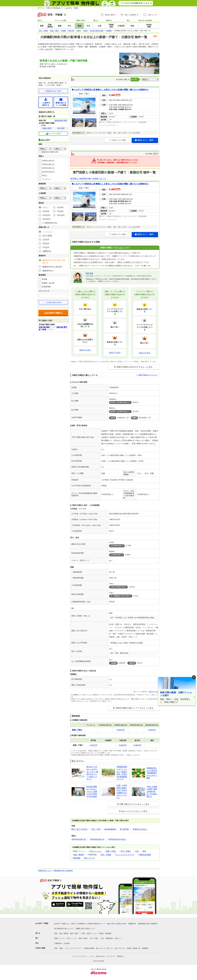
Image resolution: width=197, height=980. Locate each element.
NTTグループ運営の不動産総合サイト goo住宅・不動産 (58, 8)
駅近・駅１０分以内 (79, 829)
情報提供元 (132, 924)
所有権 (44, 279)
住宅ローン (118, 938)
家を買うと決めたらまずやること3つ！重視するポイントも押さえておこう (92, 773)
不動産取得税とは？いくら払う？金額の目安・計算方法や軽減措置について (122, 773)
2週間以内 (47, 251)
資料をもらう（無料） (145, 140)
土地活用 (67, 943)
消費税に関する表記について (85, 929)
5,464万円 (123, 745)
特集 (56, 948)
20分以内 (46, 219)
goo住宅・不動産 (42, 923)
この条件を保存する (46, 102)
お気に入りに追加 (118, 140)
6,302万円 (121, 730)
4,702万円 (93, 745)
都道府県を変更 (61, 121)
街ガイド (110, 948)
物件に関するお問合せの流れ (117, 924)
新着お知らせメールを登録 (61, 102)
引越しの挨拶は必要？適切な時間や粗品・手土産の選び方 (152, 791)
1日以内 (46, 240)
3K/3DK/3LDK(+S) (79, 839)
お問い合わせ (100, 956)
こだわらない (48, 232)
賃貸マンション (92, 933)
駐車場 (101, 933)
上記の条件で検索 (53, 313)
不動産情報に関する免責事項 (63, 871)
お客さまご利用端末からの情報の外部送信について (88, 924)
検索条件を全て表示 (54, 91)
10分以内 (46, 215)
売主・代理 (96, 829)
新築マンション (60, 938)
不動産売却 (58, 943)
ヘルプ (92, 956)
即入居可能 (124, 829)
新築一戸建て (111, 851)
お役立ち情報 (40, 948)
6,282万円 (137, 745)
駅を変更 (61, 128)
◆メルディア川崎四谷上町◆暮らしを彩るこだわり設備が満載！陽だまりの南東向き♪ (110, 90)
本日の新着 (47, 236)
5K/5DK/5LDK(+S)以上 (117, 839)
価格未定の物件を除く (51, 152)
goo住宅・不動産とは (62, 924)
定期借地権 (46, 287)
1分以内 (60, 207)
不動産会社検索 (145, 855)
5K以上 (45, 175)
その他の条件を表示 (52, 302)
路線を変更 (47, 128)
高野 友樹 (89, 273)
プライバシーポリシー (80, 956)
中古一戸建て (126, 851)
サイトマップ (111, 956)
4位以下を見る (85, 350)
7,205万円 (152, 730)
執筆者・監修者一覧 (134, 948)
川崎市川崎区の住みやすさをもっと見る (134, 367)
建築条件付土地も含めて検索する (54, 261)
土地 (137, 851)
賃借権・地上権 (48, 283)
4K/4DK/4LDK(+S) (97, 839)
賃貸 (144, 851)
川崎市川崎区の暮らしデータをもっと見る (134, 708)
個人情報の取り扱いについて (64, 929)
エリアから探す (53, 134)
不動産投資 (109, 938)
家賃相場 (77, 858)
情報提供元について (45, 871)
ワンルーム (46, 179)
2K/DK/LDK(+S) (48, 164)
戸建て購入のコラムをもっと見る (134, 804)
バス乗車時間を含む (50, 223)
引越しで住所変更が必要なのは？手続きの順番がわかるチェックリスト (122, 791)
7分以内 (60, 211)
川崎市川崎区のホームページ (148, 375)
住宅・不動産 (106, 855)
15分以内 (61, 215)
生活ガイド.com (154, 692)
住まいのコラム (120, 948)
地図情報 (145, 948)
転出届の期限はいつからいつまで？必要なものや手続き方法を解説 (92, 791)
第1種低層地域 (110, 829)
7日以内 (46, 247)
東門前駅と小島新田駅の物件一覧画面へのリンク (88, 179)
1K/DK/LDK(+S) (48, 161)
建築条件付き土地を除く (53, 267)
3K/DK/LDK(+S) (48, 168)
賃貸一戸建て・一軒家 (77, 933)
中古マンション (96, 851)
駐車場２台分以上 (140, 829)
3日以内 (46, 243)
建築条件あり (48, 271)
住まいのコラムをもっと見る (134, 811)
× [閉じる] (194, 677)
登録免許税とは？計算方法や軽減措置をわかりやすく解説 (152, 773)
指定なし (46, 207)
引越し (61, 948)
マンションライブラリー (125, 855)
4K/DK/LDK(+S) (48, 172)
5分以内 (46, 211)
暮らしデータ (90, 858)
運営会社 (120, 956)
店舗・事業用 (79, 855)
